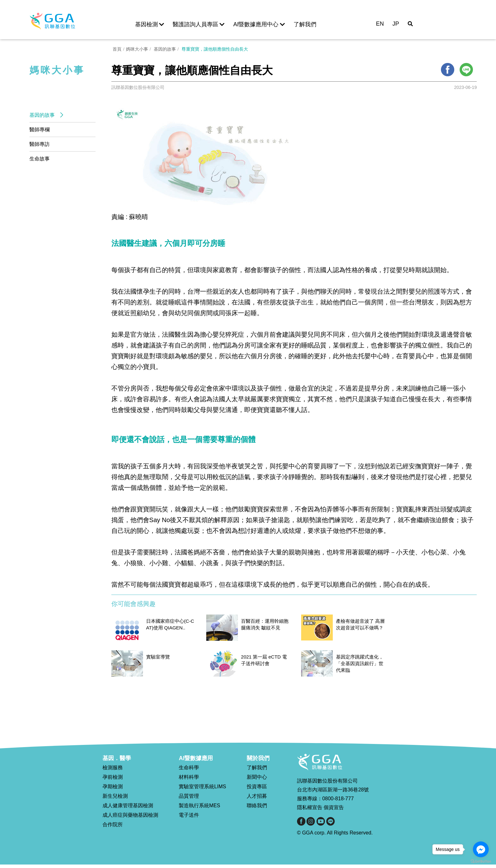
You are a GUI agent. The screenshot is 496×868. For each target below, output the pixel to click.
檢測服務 (113, 771)
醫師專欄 (40, 130)
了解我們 (305, 24)
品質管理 (189, 799)
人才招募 (257, 799)
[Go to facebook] (481, 849)
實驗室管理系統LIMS (202, 790)
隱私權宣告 (310, 811)
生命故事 (40, 159)
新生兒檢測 (115, 799)
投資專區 (257, 790)
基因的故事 (43, 115)
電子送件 (189, 818)
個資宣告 (334, 811)
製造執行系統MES (199, 809)
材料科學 (189, 781)
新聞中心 (257, 781)
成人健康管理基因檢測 (128, 809)
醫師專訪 (40, 144)
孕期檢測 (113, 790)
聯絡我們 (257, 809)
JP (396, 24)
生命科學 (189, 771)
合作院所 (113, 828)
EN (380, 24)
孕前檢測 (113, 781)
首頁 (116, 52)
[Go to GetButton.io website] (481, 862)
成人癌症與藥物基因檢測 (130, 818)
